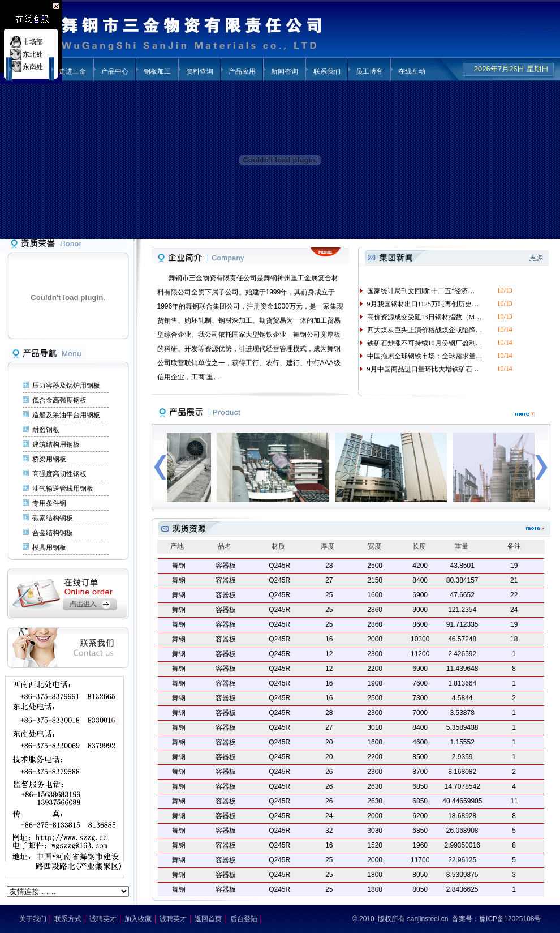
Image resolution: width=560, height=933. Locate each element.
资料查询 (200, 71)
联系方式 (68, 919)
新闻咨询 (285, 71)
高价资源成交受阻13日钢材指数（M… (420, 317)
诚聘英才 (103, 919)
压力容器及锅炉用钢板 (66, 386)
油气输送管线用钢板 (63, 489)
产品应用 (242, 71)
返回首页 (208, 919)
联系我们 (327, 71)
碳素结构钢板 (53, 518)
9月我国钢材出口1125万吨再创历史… (419, 304)
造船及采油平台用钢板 (66, 415)
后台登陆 (244, 919)
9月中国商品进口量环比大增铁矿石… (419, 369)
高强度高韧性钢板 (59, 474)
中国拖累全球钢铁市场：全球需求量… (421, 356)
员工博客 (369, 71)
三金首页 (30, 71)
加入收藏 (138, 919)
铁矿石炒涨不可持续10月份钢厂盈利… (421, 343)
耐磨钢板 (46, 430)
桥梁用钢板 (49, 459)
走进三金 (72, 71)
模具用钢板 (49, 547)
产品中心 (115, 71)
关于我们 (33, 919)
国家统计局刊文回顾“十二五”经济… (417, 291)
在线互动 (412, 71)
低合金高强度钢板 (59, 400)
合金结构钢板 (53, 533)
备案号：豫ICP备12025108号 (496, 919)
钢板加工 (157, 71)
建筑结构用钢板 (56, 444)
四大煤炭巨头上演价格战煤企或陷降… (421, 330)
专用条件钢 (49, 503)
